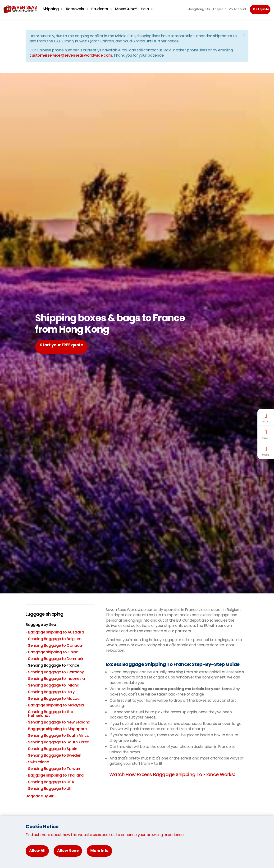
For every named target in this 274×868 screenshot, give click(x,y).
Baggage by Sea (41, 625)
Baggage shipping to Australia (56, 633)
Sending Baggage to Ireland (54, 686)
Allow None (68, 851)
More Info (99, 851)
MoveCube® (126, 9)
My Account (237, 9)
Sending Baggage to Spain (53, 749)
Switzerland (39, 762)
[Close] (243, 35)
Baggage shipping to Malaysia (56, 706)
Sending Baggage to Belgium (55, 639)
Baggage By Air (39, 797)
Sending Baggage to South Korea (59, 743)
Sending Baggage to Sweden (55, 756)
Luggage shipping (46, 615)
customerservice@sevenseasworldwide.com (71, 55)
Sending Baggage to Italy (51, 692)
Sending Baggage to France (54, 666)
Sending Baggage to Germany (56, 672)
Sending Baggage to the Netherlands (50, 714)
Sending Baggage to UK (50, 789)
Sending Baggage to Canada (55, 646)
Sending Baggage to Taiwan (54, 769)
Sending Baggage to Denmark (56, 659)
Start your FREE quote (65, 347)
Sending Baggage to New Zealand (59, 723)
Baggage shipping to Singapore (57, 729)
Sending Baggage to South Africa (59, 736)
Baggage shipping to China (53, 653)
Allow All (37, 851)
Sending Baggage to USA (51, 782)
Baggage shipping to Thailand (56, 776)
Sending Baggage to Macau (54, 699)
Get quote (261, 9)
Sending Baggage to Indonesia (56, 679)
